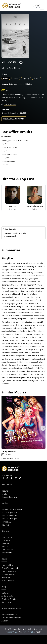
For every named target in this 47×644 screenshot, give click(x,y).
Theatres (5, 544)
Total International (9, 155)
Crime (6, 78)
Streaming (6, 602)
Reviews (5, 525)
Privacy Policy (29, 632)
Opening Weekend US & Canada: (15, 141)
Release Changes (9, 519)
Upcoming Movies (10, 513)
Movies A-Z (6, 522)
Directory (6, 531)
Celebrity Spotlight (10, 599)
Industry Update (9, 571)
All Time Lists (7, 596)
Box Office (7, 485)
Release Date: (7, 84)
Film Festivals (7, 550)
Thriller (36, 78)
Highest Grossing (9, 497)
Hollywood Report (9, 574)
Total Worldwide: (8, 162)
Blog (4, 587)
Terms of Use (13, 632)
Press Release (8, 581)
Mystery (26, 78)
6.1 (7, 90)
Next (43, 428)
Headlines (6, 578)
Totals (4, 494)
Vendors (5, 547)
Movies (5, 503)
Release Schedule (9, 516)
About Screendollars (11, 608)
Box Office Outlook (10, 568)
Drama (16, 78)
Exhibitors (6, 540)
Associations (7, 553)
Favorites (34, 6)
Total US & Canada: (9, 148)
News (4, 559)
